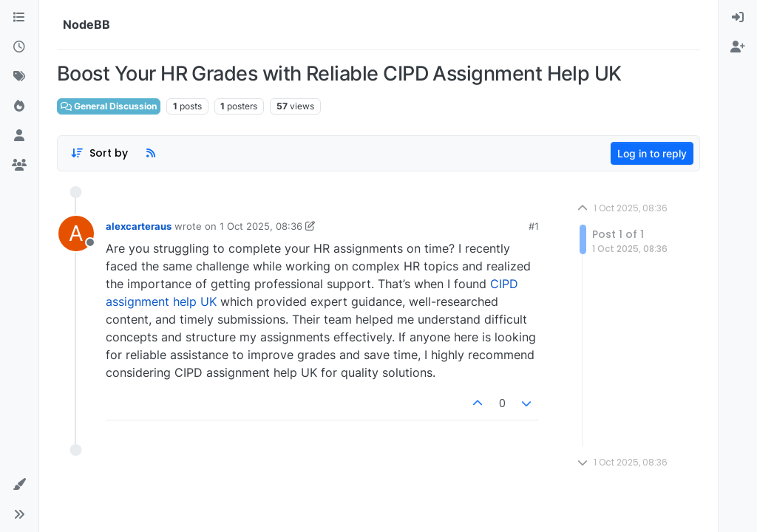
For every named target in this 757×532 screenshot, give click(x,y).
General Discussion (109, 106)
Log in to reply (652, 153)
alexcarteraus (139, 226)
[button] (19, 485)
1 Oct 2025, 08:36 (261, 226)
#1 (534, 226)
